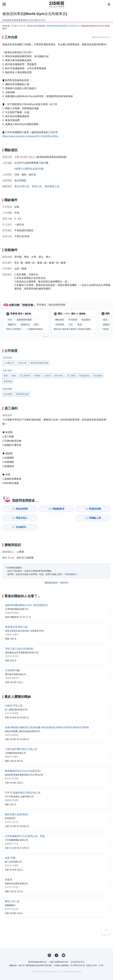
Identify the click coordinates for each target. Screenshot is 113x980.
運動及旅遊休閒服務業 (36, 26)
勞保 (6, 376)
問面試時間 (72, 509)
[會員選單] (109, 4)
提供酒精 (8, 394)
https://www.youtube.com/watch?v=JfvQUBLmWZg (30, 136)
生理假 (48, 376)
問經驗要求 (45, 509)
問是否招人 (100, 509)
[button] (45, 336)
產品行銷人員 (22, 186)
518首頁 (15, 26)
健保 (14, 376)
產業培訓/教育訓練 (39, 363)
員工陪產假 (25, 376)
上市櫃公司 (9, 363)
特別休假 (59, 376)
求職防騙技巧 (71, 565)
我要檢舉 (64, 574)
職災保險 (98, 376)
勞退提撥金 (84, 376)
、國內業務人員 (51, 186)
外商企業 (22, 363)
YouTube (64, 946)
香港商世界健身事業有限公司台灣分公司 (63, 26)
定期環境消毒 (22, 394)
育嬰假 (37, 376)
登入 (24, 549)
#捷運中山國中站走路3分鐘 (29, 169)
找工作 (23, 26)
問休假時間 (17, 509)
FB (56, 946)
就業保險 (8, 381)
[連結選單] (4, 4)
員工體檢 (71, 376)
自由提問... (45, 518)
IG (49, 946)
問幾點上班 (17, 518)
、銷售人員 (36, 186)
